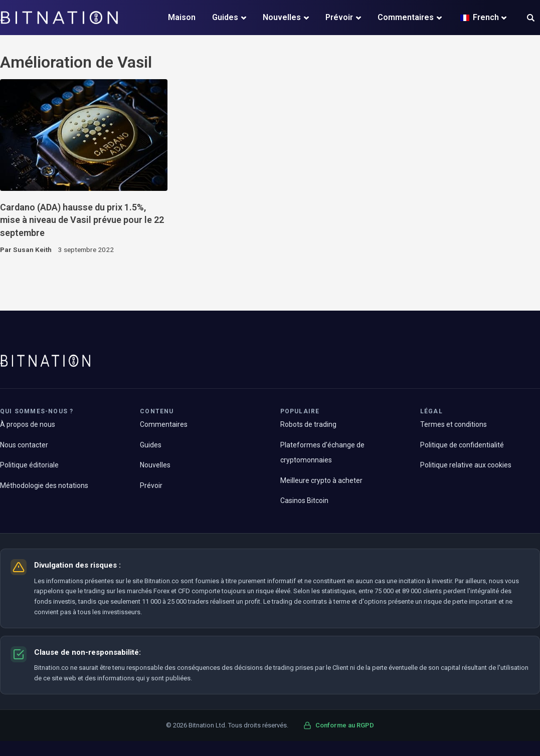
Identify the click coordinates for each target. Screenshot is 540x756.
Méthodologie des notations (44, 485)
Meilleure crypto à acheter (321, 480)
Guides (225, 17)
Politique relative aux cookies (466, 465)
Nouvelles (282, 17)
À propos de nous (28, 424)
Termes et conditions (454, 424)
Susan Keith (32, 249)
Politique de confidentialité (462, 445)
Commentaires (406, 17)
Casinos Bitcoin (304, 500)
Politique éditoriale (29, 465)
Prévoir (339, 17)
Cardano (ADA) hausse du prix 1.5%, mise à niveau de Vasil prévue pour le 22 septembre (82, 220)
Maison (182, 17)
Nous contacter (24, 445)
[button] (531, 19)
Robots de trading (308, 424)
